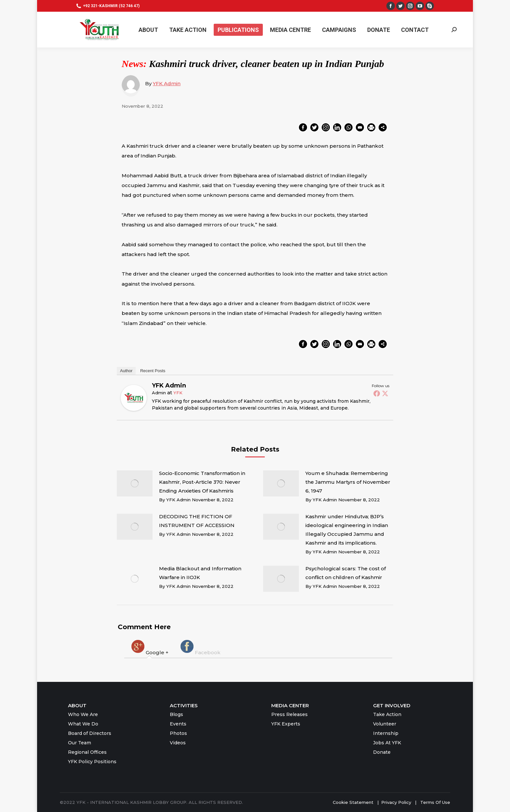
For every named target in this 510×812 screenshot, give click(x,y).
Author (126, 371)
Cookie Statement (353, 802)
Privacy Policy (397, 802)
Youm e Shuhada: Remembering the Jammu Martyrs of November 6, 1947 (348, 482)
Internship (386, 733)
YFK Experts (286, 724)
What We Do (83, 724)
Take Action (387, 714)
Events (178, 724)
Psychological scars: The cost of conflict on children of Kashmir (346, 573)
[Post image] (135, 483)
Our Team (80, 743)
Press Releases (289, 714)
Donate (382, 752)
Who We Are (83, 714)
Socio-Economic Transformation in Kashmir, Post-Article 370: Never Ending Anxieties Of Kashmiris (202, 482)
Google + (149, 647)
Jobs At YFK (387, 743)
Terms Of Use (435, 802)
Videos (178, 743)
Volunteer (385, 724)
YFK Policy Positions (92, 762)
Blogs (176, 714)
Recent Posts (153, 371)
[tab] (149, 647)
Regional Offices (87, 752)
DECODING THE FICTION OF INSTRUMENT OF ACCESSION (197, 521)
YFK (178, 393)
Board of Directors (90, 733)
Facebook (200, 647)
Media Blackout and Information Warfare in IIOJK (200, 573)
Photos (178, 733)
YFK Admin (167, 83)
